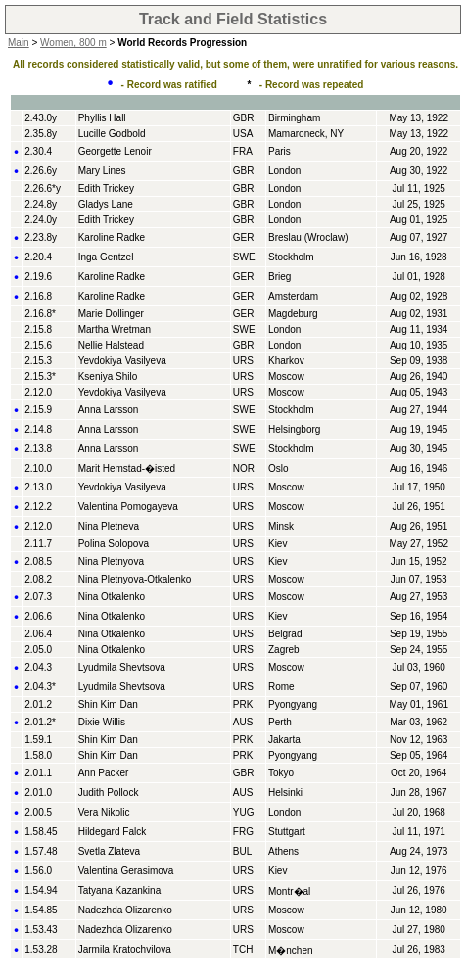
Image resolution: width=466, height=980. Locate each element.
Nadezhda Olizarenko (125, 910)
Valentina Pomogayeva (128, 507)
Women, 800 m (73, 43)
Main (19, 43)
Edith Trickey (106, 188)
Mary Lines (102, 171)
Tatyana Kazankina (120, 890)
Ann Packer (104, 773)
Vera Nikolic (104, 812)
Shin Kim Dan (108, 704)
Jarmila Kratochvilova (125, 949)
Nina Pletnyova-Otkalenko (135, 579)
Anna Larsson (109, 410)
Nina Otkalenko (112, 597)
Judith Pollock (109, 793)
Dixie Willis (102, 722)
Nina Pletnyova (111, 561)
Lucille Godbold (112, 134)
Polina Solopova (114, 544)
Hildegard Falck (112, 832)
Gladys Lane (106, 204)
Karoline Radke (112, 237)
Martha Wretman (115, 329)
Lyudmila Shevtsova (122, 667)
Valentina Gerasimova (126, 871)
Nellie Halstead (111, 345)
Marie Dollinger (111, 314)
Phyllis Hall (102, 118)
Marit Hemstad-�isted (127, 468)
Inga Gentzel (106, 257)
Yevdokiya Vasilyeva (122, 361)
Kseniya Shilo (108, 376)
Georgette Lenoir (115, 151)
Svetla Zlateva (109, 851)
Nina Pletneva (109, 526)
